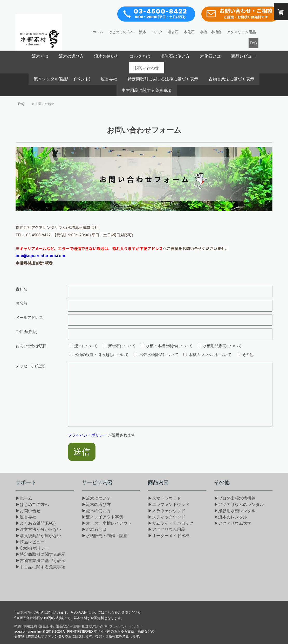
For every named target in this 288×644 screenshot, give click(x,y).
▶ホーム (24, 498)
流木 (143, 32)
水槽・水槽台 (211, 32)
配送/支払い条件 (94, 626)
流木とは (40, 56)
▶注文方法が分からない (38, 529)
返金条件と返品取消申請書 (59, 626)
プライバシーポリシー (87, 435)
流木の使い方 (107, 56)
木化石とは (210, 56)
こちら (109, 612)
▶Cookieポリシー (32, 548)
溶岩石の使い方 (175, 56)
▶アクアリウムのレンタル (239, 505)
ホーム (98, 32)
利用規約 (30, 626)
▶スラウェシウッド (167, 511)
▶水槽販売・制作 (105, 536)
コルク (157, 32)
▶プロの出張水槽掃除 (235, 498)
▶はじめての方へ (32, 505)
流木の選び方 (71, 56)
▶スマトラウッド (164, 498)
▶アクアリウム (167, 529)
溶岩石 (173, 32)
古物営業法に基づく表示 (231, 79)
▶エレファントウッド (169, 505)
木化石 (189, 32)
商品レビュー (244, 56)
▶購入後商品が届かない (38, 536)
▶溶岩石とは (94, 529)
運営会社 (109, 79)
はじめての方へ (121, 32)
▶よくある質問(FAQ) (36, 523)
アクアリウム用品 (241, 32)
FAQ (253, 43)
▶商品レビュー (30, 542)
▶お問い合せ (28, 511)
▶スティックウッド (167, 517)
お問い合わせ (147, 68)
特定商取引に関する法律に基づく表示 (163, 79)
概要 (18, 626)
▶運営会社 (26, 517)
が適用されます (102, 435)
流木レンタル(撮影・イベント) (62, 79)
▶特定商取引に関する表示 (40, 554)
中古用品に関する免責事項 (147, 90)
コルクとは (140, 56)
